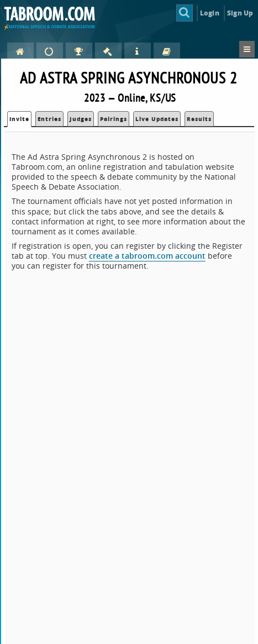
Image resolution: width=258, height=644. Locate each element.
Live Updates (157, 119)
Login (210, 13)
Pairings (114, 119)
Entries (49, 119)
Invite (19, 119)
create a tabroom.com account (147, 256)
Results (199, 119)
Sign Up (240, 13)
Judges (81, 119)
